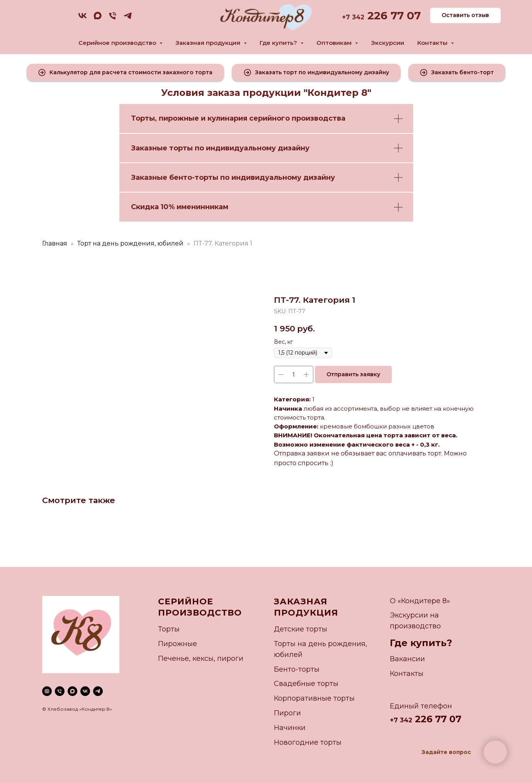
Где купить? (421, 643)
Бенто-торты (297, 669)
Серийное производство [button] (118, 43)
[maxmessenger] (98, 18)
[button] (126, 72)
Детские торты (301, 629)
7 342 (355, 17)
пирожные (179, 118)
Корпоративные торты (314, 698)
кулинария (227, 118)
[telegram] (128, 18)
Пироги (287, 713)
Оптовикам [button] (335, 43)
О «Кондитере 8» (420, 601)
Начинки (290, 728)
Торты (143, 118)
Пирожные (178, 644)
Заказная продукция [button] (209, 43)
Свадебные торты (306, 684)
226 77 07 (393, 15)
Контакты (407, 674)
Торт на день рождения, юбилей (130, 243)
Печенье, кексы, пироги (201, 658)
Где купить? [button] (279, 43)
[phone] (113, 18)
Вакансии (407, 659)
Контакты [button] (433, 43)
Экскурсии (388, 43)
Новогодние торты (308, 742)
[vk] (82, 18)
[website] (47, 691)
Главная (55, 243)
